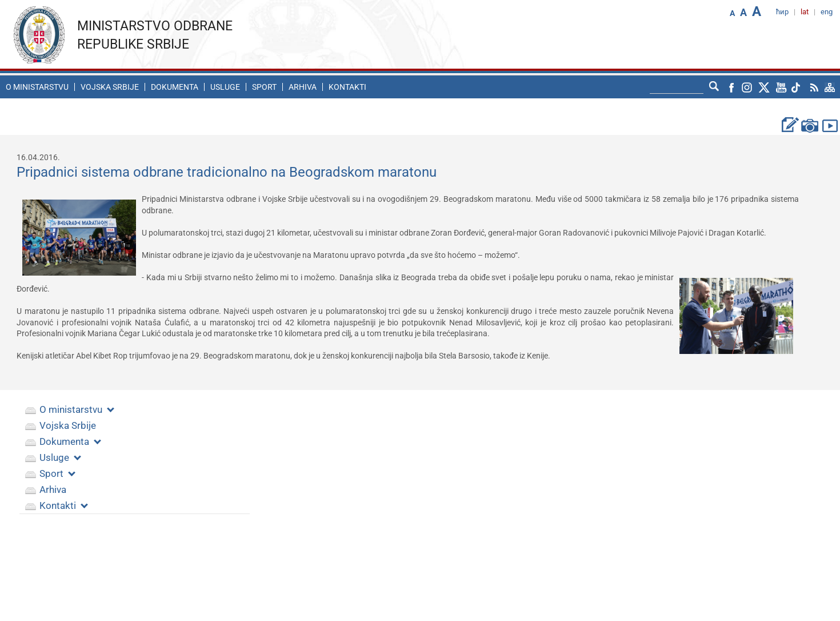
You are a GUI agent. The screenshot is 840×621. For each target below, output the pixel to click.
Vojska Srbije (110, 87)
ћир (782, 12)
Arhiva (303, 87)
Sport (264, 87)
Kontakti (347, 87)
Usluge (225, 87)
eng (827, 12)
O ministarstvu (37, 87)
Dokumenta (175, 87)
